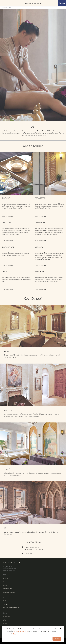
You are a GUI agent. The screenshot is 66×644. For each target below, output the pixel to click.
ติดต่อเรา (6, 601)
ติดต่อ (5, 598)
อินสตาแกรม (7, 617)
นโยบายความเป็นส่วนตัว (21, 631)
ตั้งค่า (14, 634)
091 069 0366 (28, 553)
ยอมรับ (57, 639)
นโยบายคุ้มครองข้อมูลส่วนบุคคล (12, 608)
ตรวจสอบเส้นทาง (8, 589)
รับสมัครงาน (7, 604)
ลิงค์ (5, 575)
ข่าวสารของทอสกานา (9, 592)
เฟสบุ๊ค (5, 620)
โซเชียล (5, 613)
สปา (4, 582)
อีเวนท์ (5, 585)
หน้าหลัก (4, 8)
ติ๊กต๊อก (5, 623)
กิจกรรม (5, 579)
